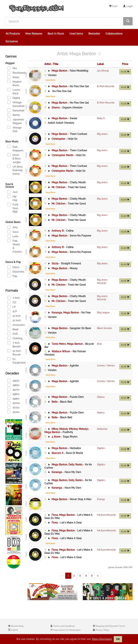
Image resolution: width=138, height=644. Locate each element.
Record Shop (17, 626)
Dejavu (101, 397)
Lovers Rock (14, 91)
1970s (13, 389)
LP (11, 307)
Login (128, 6)
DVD (12, 334)
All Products (13, 34)
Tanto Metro (59, 344)
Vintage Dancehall (15, 104)
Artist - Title (51, 64)
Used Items (76, 34)
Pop (12, 276)
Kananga (57, 312)
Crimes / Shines (106, 366)
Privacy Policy (102, 630)
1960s (13, 385)
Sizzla (55, 263)
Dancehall (15, 110)
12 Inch (14, 316)
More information (102, 639)
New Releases (34, 34)
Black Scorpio (104, 328)
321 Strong (103, 71)
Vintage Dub (14, 129)
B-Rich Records (106, 86)
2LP (12, 311)
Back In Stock (56, 34)
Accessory (15, 325)
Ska (12, 68)
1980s (13, 394)
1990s (13, 398)
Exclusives (12, 41)
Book (13, 329)
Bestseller (94, 34)
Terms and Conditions (64, 626)
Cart (113, 6)
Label (100, 64)
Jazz (12, 192)
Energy (101, 499)
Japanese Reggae (15, 121)
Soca (13, 232)
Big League (103, 312)
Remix (13, 115)
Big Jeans (102, 134)
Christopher (58, 139)
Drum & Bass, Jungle (14, 158)
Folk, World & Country (15, 246)
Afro (12, 227)
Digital (14, 98)
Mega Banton (59, 71)
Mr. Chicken (58, 187)
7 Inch (13, 298)
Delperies (102, 429)
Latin (13, 236)
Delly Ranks (75, 464)
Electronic (15, 271)
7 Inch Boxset (14, 344)
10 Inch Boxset (14, 352)
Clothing (15, 338)
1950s (13, 380)
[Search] (64, 21)
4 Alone (56, 436)
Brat (99, 344)
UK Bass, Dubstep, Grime (15, 170)
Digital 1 (101, 448)
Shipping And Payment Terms (110, 626)
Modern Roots (14, 83)
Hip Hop (12, 198)
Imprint (14, 630)
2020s (13, 412)
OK (118, 639)
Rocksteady (15, 72)
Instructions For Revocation (67, 630)
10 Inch (14, 320)
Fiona (55, 515)
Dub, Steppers (15, 148)
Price (125, 64)
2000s (14, 403)
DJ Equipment (15, 361)
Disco (13, 267)
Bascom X (57, 453)
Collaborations (114, 34)
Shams (56, 107)
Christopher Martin (62, 155)
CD (12, 302)
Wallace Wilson (61, 351)
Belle (55, 402)
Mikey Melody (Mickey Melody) (70, 429)
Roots (13, 77)
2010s (13, 407)
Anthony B (58, 231)
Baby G (101, 118)
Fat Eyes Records (106, 515)
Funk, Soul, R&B (13, 208)
